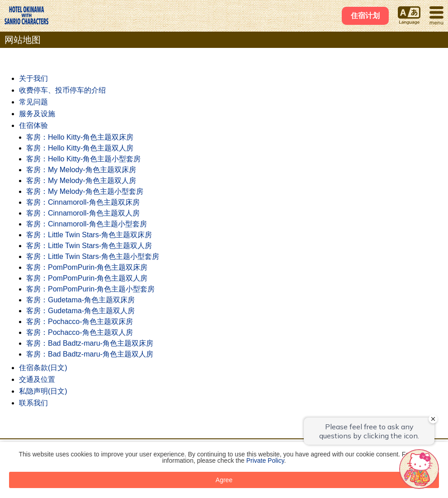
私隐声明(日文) (43, 391)
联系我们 (33, 403)
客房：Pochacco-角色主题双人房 (80, 332)
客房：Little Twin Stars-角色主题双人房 (89, 246)
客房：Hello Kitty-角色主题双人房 (80, 148)
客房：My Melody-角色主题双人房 (81, 181)
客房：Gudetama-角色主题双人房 (80, 311)
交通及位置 (37, 379)
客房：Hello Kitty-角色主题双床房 (80, 137)
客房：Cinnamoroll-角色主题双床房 (83, 202)
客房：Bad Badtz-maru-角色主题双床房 (90, 343)
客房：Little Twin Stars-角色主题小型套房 (93, 256)
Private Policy (265, 460)
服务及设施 (37, 114)
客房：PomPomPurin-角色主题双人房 (87, 278)
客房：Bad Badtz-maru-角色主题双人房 (90, 354)
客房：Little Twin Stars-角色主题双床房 (89, 235)
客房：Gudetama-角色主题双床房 (80, 300)
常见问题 (33, 102)
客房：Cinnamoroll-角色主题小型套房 (87, 224)
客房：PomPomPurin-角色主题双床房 (87, 267)
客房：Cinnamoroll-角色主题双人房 (83, 213)
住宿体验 (33, 125)
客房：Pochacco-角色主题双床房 (80, 322)
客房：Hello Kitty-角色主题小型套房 (83, 159)
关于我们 (33, 78)
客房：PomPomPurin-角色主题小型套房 (90, 289)
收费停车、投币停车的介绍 (62, 90)
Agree (224, 480)
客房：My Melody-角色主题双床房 (81, 170)
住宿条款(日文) (43, 368)
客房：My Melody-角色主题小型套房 (85, 191)
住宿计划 (365, 16)
